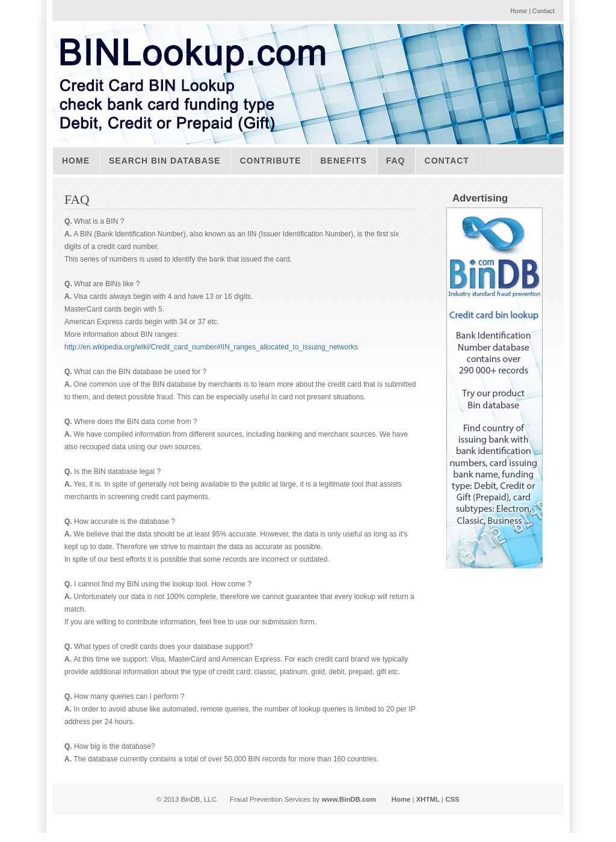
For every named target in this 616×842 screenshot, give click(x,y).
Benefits (344, 161)
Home (519, 11)
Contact (544, 11)
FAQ (396, 161)
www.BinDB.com (349, 799)
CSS (452, 799)
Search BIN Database (165, 161)
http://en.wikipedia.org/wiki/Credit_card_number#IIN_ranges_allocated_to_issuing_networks (211, 347)
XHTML (428, 799)
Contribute (271, 161)
